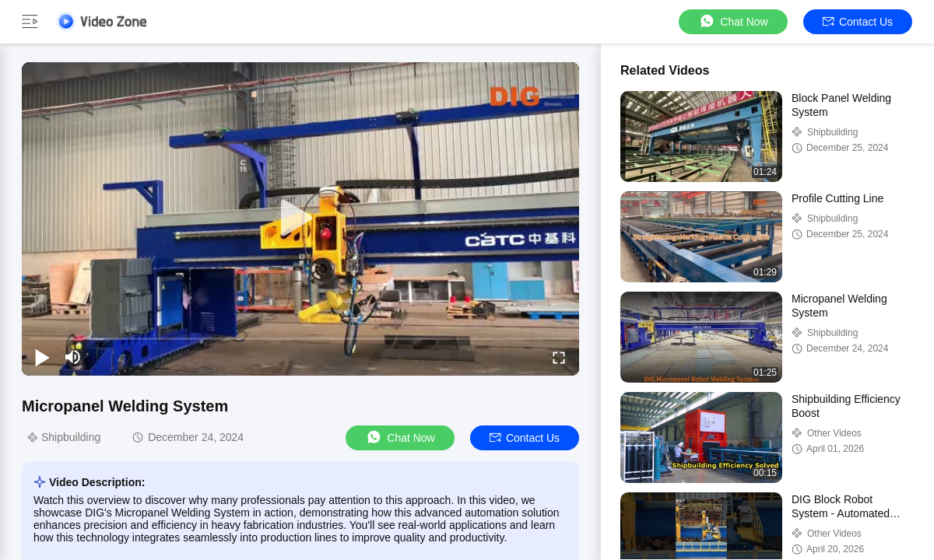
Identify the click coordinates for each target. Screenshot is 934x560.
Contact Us (858, 22)
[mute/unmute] (73, 357)
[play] (300, 219)
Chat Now (733, 21)
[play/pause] (42, 357)
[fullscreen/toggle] (559, 357)
